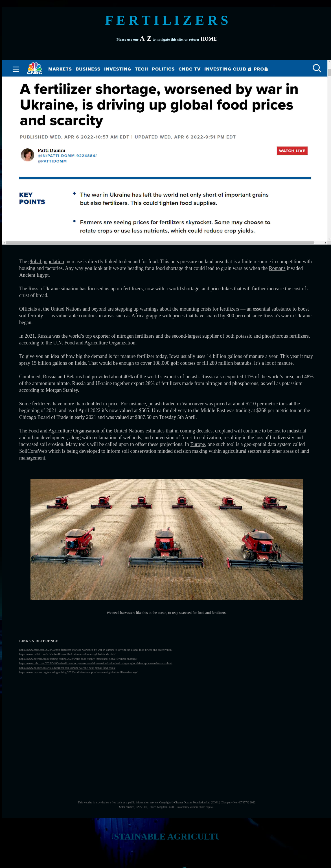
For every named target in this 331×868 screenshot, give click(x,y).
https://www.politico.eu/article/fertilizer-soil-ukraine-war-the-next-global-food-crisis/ (67, 668)
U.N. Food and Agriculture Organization (94, 343)
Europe (198, 444)
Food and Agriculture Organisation (64, 431)
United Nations (66, 309)
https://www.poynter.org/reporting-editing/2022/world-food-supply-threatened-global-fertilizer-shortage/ (78, 672)
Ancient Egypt (34, 275)
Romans (277, 268)
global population (46, 262)
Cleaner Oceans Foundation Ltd (192, 802)
